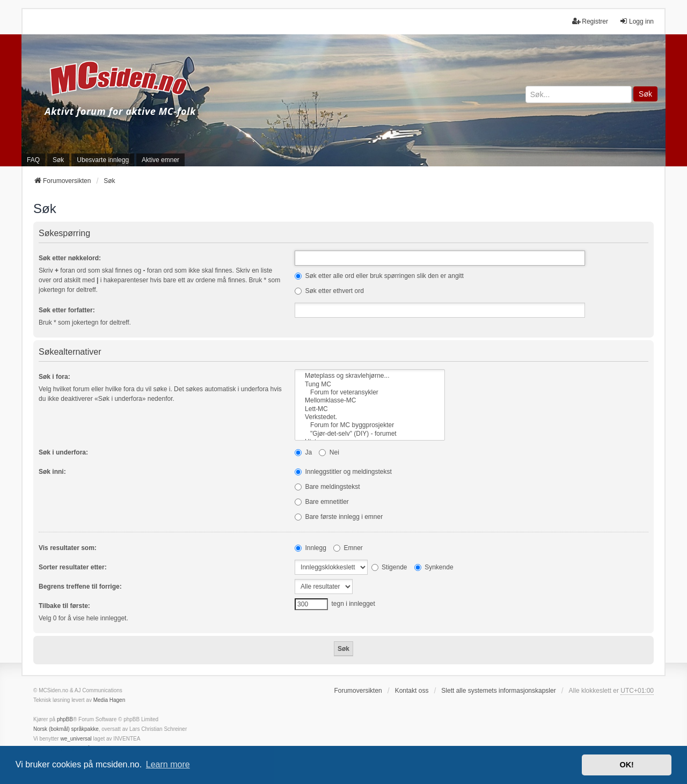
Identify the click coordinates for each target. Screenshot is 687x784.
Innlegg (310, 548)
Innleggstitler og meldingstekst (343, 472)
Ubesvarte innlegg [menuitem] (103, 160)
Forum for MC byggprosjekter (370, 425)
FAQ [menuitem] (33, 160)
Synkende (434, 567)
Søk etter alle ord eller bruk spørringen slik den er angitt (379, 276)
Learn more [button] (168, 764)
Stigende (389, 567)
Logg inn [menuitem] (637, 21)
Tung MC (370, 384)
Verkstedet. (370, 417)
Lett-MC (370, 409)
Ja (303, 452)
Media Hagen (109, 700)
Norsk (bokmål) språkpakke (66, 729)
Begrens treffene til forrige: (80, 587)
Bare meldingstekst (327, 487)
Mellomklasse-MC (370, 401)
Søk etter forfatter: (67, 310)
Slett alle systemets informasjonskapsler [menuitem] (498, 691)
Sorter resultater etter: (73, 567)
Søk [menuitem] (58, 160)
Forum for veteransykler (370, 393)
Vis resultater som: (68, 548)
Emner (348, 548)
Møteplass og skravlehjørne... (370, 376)
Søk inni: (52, 472)
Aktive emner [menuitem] (160, 160)
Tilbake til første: (64, 606)
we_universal (76, 739)
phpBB (65, 719)
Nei (329, 452)
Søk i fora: (54, 377)
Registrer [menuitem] (590, 21)
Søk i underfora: (63, 452)
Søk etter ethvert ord (329, 291)
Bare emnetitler (322, 502)
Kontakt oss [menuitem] (412, 691)
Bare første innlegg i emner (339, 517)
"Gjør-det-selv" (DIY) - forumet (370, 434)
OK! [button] (626, 765)
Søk (645, 94)
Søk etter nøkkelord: (70, 258)
